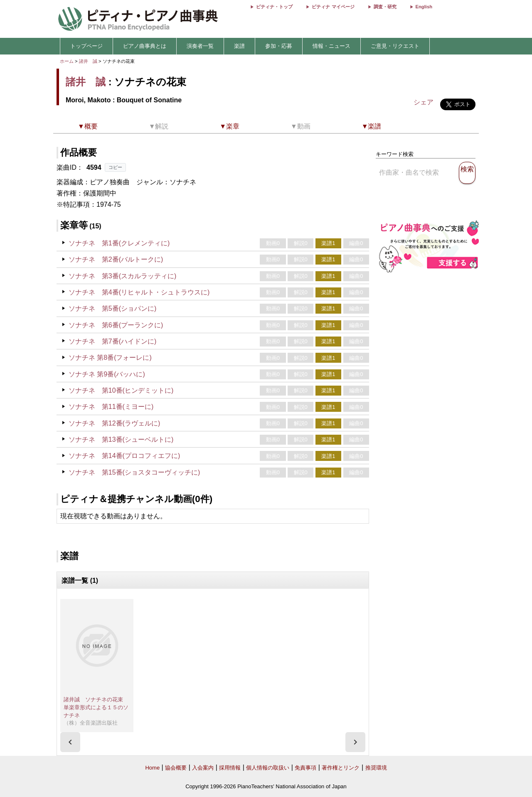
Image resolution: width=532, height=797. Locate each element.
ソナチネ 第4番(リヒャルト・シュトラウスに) (139, 292)
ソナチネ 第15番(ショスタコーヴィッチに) (134, 472)
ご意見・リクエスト (395, 46)
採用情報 (230, 768)
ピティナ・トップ (274, 7)
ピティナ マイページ (333, 7)
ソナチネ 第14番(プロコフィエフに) (124, 456)
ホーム (67, 61)
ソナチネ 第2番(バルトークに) (116, 259)
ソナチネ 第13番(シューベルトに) (121, 439)
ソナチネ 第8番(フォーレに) (110, 358)
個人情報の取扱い (268, 768)
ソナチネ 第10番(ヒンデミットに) (121, 390)
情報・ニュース (331, 46)
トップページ (86, 46)
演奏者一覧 (200, 46)
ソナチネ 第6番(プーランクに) (116, 325)
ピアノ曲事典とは (145, 46)
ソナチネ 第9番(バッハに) (107, 374)
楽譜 (239, 46)
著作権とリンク (341, 768)
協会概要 (176, 768)
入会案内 (203, 768)
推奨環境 (376, 768)
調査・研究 (385, 7)
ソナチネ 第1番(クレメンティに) (119, 243)
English (424, 7)
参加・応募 (279, 46)
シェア (424, 102)
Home (152, 768)
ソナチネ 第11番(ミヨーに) (111, 407)
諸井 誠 (88, 61)
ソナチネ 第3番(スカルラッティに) (123, 276)
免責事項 (305, 768)
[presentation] (70, 742)
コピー (115, 167)
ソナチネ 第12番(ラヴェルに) (114, 423)
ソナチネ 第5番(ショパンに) (113, 308)
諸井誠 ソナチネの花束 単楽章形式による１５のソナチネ (96, 707)
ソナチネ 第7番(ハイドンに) (113, 341)
